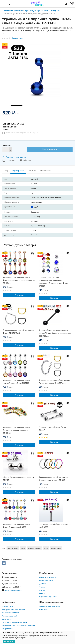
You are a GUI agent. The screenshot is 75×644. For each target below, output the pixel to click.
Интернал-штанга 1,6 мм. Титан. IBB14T (52, 429)
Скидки (42, 590)
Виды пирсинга (7, 606)
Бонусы (42, 593)
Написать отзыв (17, 38)
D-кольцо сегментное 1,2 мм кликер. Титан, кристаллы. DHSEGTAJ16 (54, 381)
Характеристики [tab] (18, 171)
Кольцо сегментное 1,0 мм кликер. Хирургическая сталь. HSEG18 (53, 479)
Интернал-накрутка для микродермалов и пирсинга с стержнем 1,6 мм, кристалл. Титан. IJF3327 (53, 282)
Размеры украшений (9, 616)
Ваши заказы (44, 610)
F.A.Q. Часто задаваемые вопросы (15, 622)
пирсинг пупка (13, 548)
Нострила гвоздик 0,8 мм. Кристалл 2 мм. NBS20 (55, 526)
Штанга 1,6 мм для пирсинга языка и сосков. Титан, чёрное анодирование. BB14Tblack (55, 333)
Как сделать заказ (46, 581)
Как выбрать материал (10, 613)
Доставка (43, 584)
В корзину (19, 295)
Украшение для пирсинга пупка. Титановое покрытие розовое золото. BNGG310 (19, 280)
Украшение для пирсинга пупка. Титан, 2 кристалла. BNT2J (17, 526)
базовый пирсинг (35, 548)
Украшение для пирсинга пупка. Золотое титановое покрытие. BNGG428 (17, 430)
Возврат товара (8, 629)
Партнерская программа (48, 597)
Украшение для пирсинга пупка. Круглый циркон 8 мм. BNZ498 (17, 381)
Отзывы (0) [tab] (32, 171)
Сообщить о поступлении (14, 157)
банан (23, 548)
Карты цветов (7, 619)
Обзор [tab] (6, 171)
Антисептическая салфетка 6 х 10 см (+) (22, 133)
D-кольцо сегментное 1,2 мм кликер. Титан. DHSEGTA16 (19, 332)
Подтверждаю (9, 641)
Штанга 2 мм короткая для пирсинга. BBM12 (19, 479)
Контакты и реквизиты (48, 577)
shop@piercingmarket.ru (13, 590)
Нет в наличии (50, 149)
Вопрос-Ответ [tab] (45, 171)
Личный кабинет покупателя (50, 606)
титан (46, 548)
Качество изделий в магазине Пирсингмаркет (19, 626)
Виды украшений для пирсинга (13, 610)
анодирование (56, 548)
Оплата (42, 587)
